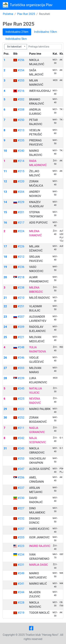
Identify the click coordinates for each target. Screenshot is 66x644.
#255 (21, 80)
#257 (21, 529)
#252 (21, 418)
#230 (21, 498)
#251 (21, 306)
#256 (21, 60)
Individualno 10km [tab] (45, 32)
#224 (21, 231)
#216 (21, 91)
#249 (21, 573)
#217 (21, 223)
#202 (21, 99)
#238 (21, 288)
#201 (21, 212)
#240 (21, 151)
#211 (21, 428)
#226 (21, 246)
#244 (21, 592)
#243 (21, 448)
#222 (21, 409)
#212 (21, 257)
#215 (21, 171)
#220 (21, 181)
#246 (21, 358)
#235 (21, 140)
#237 (21, 488)
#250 (21, 120)
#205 (21, 537)
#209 (21, 327)
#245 (21, 388)
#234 (21, 555)
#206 (21, 477)
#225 (21, 399)
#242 (21, 438)
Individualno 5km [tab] (16, 39)
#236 (21, 267)
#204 (21, 192)
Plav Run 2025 (26, 14)
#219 (21, 613)
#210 (21, 298)
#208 (21, 110)
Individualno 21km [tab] (17, 32)
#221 (21, 337)
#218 (21, 277)
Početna (8, 14)
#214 (21, 161)
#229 (21, 202)
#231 (21, 565)
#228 (21, 603)
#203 (21, 368)
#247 (21, 469)
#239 (21, 378)
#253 (21, 459)
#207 (21, 317)
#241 (21, 584)
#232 (21, 518)
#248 (21, 347)
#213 (21, 130)
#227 (21, 508)
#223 (21, 546)
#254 (21, 70)
